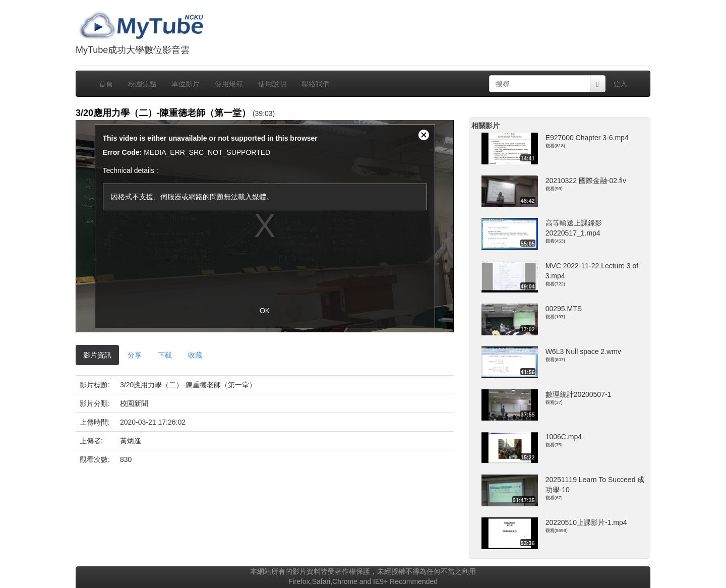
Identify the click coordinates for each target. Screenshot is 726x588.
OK (265, 311)
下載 (165, 355)
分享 (135, 355)
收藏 (195, 355)
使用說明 (272, 84)
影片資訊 (97, 355)
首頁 (106, 84)
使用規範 (229, 84)
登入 (620, 84)
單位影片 (186, 84)
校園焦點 (142, 84)
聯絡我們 (316, 84)
